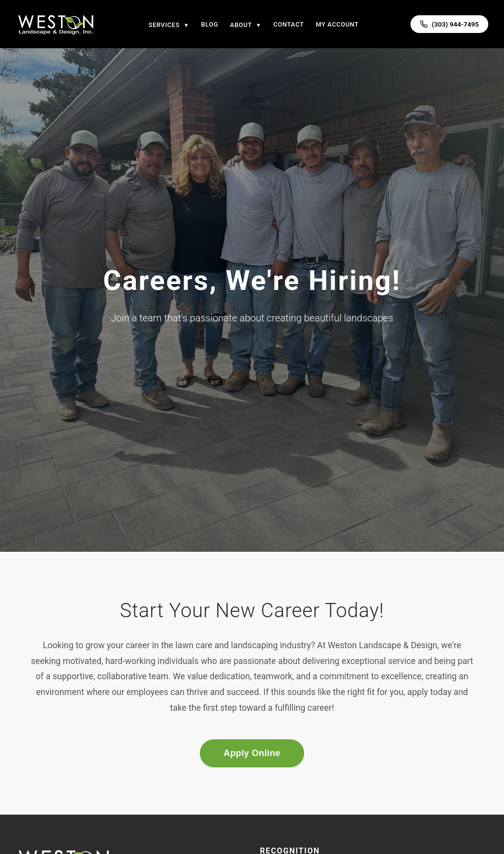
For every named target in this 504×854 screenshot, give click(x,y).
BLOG (210, 24)
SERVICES (169, 25)
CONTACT (288, 24)
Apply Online (252, 753)
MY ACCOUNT (337, 24)
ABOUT (246, 25)
